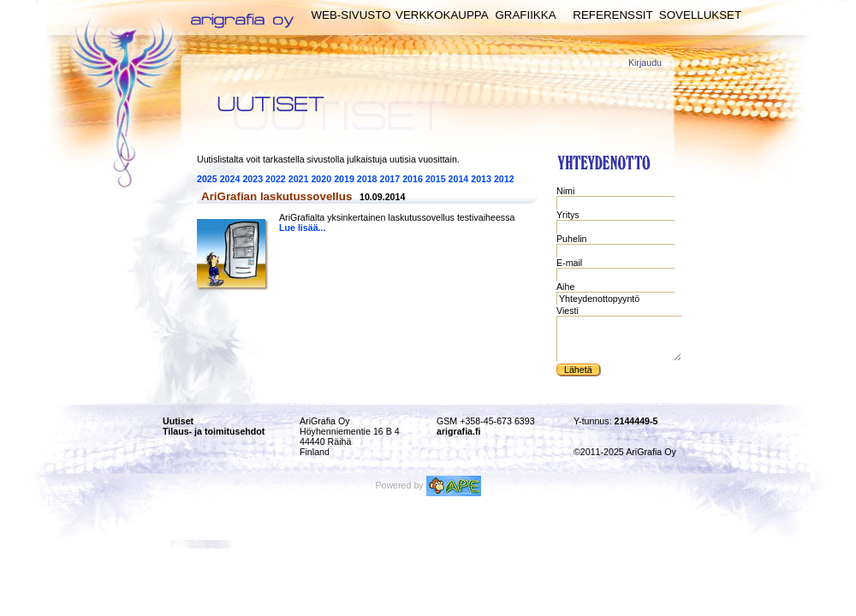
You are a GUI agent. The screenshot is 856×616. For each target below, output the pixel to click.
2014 (459, 179)
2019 (344, 179)
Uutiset (178, 421)
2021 (299, 179)
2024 (230, 179)
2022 (276, 179)
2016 (413, 179)
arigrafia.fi (459, 431)
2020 (321, 179)
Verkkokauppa (442, 15)
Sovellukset (700, 15)
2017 (390, 179)
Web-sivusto (351, 15)
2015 (436, 179)
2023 (253, 179)
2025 (207, 179)
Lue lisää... (303, 228)
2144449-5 (636, 421)
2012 (504, 179)
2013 (481, 179)
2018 (367, 179)
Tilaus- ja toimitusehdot (214, 431)
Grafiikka (525, 15)
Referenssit (612, 15)
